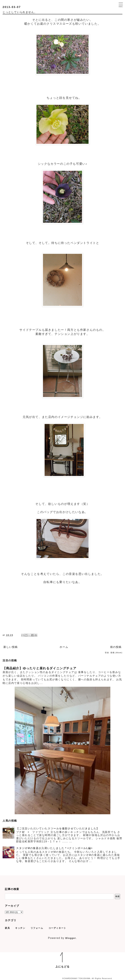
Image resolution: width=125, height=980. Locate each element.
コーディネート (57, 928)
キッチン (20, 928)
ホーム (64, 647)
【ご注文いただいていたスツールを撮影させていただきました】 (58, 828)
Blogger (71, 938)
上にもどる (62, 967)
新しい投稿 (11, 647)
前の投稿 (116, 647)
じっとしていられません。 (20, 12)
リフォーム (37, 928)
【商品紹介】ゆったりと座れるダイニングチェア (39, 668)
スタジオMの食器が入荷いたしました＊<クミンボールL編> (54, 848)
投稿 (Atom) (116, 653)
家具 (7, 928)
